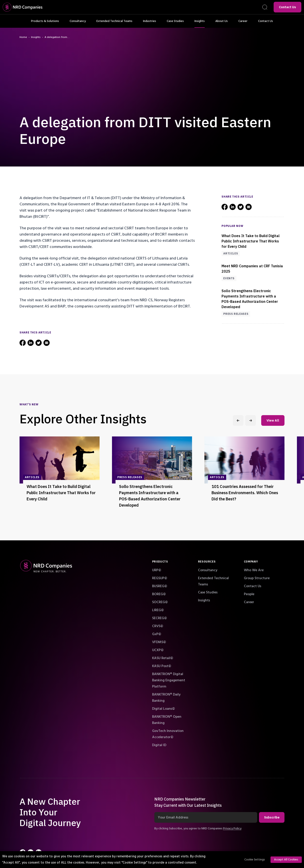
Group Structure (257, 578)
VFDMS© (159, 642)
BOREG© (159, 594)
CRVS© (158, 626)
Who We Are (254, 570)
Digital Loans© (164, 709)
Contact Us (287, 7)
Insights (200, 23)
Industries (150, 23)
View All (273, 420)
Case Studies (175, 23)
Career (243, 23)
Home (23, 37)
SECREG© (160, 618)
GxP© (157, 634)
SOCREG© (160, 602)
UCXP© (158, 650)
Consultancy (78, 23)
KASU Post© (162, 666)
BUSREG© (160, 586)
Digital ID (159, 745)
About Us (222, 23)
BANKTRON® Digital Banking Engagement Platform (169, 680)
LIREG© (158, 610)
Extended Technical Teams (114, 23)
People (249, 594)
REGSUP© (160, 578)
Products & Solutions (45, 23)
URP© (157, 570)
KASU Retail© (163, 658)
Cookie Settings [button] (255, 860)
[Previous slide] (238, 420)
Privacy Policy (232, 828)
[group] (60, 474)
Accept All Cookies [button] (286, 860)
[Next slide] (251, 420)
